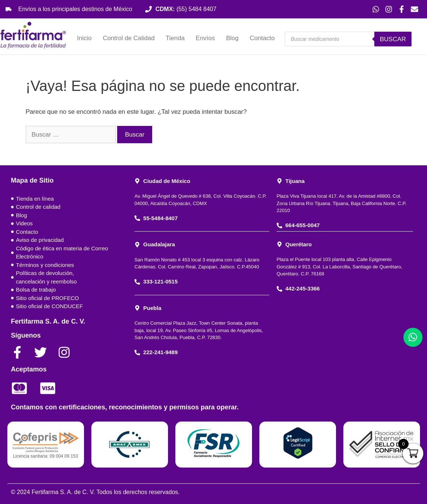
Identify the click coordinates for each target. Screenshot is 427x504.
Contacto (262, 38)
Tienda (175, 38)
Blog (232, 38)
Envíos (205, 38)
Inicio (84, 38)
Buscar (393, 39)
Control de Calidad (129, 38)
